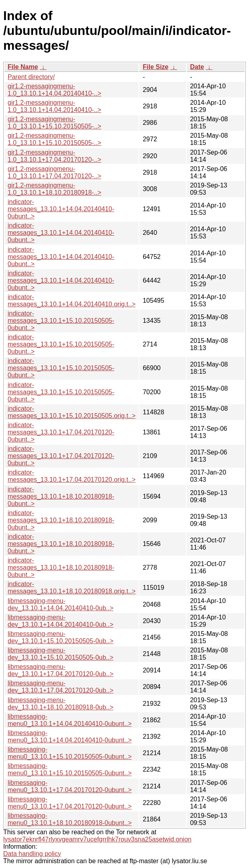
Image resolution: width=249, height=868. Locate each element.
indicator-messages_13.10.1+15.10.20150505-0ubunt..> (61, 321)
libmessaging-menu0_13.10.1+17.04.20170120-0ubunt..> (70, 786)
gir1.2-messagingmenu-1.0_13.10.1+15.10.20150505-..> (54, 123)
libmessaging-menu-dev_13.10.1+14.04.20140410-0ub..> (60, 604)
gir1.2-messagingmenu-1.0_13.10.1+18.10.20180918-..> (54, 189)
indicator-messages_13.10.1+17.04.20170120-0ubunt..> (61, 432)
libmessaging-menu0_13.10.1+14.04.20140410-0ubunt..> (70, 720)
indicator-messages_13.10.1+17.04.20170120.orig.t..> (71, 476)
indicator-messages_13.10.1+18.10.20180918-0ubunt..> (61, 496)
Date (197, 67)
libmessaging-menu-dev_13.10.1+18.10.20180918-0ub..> (60, 704)
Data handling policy (32, 854)
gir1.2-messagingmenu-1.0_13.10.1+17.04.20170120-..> (54, 156)
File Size (155, 67)
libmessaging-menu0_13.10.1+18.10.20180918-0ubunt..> (70, 819)
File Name (23, 67)
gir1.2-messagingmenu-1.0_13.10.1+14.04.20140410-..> (54, 90)
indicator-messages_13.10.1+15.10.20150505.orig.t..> (71, 412)
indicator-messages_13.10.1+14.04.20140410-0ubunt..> (61, 209)
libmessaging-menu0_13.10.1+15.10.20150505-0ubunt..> (70, 753)
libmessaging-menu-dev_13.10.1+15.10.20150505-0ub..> (60, 637)
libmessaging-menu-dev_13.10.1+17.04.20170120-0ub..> (60, 670)
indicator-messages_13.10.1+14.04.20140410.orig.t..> (71, 301)
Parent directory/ (31, 77)
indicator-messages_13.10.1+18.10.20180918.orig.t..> (71, 588)
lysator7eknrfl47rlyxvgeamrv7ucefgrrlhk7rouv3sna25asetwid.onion (97, 839)
